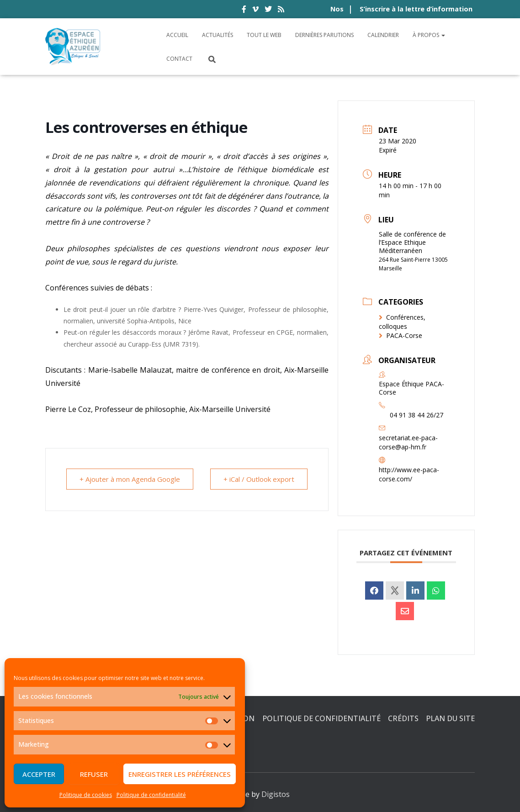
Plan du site (450, 718)
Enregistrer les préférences (180, 774)
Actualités (218, 35)
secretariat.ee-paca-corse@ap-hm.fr (408, 442)
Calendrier (383, 35)
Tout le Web (264, 35)
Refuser (94, 774)
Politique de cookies (86, 795)
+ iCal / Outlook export (259, 479)
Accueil (177, 35)
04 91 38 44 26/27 (417, 415)
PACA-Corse (401, 335)
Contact (179, 59)
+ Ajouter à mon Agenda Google (130, 479)
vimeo (255, 11)
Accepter (39, 774)
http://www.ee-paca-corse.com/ (409, 474)
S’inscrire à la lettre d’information (416, 9)
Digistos (276, 794)
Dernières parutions (324, 35)
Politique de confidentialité (151, 795)
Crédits (403, 718)
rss (281, 11)
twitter (268, 11)
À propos (429, 35)
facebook (244, 11)
